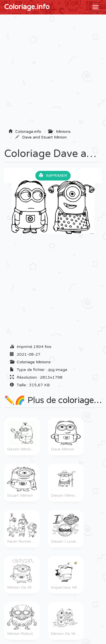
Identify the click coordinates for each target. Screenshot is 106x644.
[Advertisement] (53, 73)
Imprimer (53, 176)
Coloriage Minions (34, 362)
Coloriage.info (27, 7)
